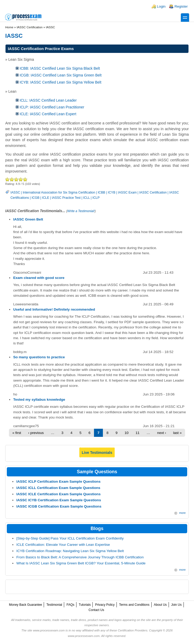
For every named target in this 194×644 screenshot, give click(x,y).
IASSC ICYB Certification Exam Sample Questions (59, 500)
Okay (12, 179)
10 (127, 433)
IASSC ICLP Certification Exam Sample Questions (58, 481)
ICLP (96, 198)
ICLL (87, 198)
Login (161, 6)
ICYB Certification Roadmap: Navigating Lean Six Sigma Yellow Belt (70, 551)
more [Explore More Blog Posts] (182, 570)
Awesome (25, 179)
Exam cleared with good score (39, 278)
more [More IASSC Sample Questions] (182, 513)
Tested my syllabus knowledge (39, 400)
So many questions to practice (39, 357)
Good (16, 179)
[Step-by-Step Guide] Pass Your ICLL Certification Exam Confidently (70, 538)
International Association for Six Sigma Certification (59, 192)
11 (138, 433)
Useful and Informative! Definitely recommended (54, 309)
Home (9, 27)
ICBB (101, 192)
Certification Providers (133, 630)
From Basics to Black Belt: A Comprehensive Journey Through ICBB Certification (80, 557)
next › (162, 433)
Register (181, 6)
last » (177, 433)
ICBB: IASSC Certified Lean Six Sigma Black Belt (60, 68)
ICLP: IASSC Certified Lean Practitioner (52, 107)
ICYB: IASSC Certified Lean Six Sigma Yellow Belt (60, 82)
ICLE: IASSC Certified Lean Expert (48, 114)
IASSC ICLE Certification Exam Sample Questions (58, 494)
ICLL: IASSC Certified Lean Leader (48, 100)
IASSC (15, 192)
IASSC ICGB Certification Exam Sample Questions (59, 506)
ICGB (36, 198)
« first (17, 433)
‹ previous (36, 433)
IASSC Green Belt (28, 219)
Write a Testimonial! (81, 211)
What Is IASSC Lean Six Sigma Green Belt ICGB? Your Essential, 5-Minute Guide (81, 563)
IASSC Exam (127, 192)
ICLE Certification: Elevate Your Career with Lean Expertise (63, 545)
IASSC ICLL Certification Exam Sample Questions (58, 488)
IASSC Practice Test (66, 198)
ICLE (46, 198)
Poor (7, 179)
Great (21, 179)
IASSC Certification (153, 192)
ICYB (112, 192)
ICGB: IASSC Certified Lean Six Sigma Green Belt (61, 75)
